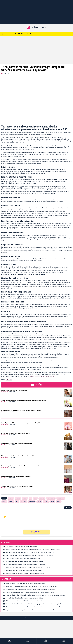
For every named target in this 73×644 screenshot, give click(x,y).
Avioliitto (11, 498)
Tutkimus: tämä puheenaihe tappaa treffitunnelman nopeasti (17, 486)
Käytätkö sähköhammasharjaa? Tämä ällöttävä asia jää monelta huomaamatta (30, 610)
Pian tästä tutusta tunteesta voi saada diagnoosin (14, 390)
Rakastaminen (61, 498)
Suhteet (39, 501)
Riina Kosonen (5, 392)
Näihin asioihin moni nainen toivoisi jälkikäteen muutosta (16, 476)
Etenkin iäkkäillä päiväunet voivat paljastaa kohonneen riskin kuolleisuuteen (30, 592)
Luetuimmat (7, 579)
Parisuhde (42, 498)
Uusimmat (7, 542)
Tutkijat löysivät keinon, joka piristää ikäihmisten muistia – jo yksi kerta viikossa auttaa (24, 400)
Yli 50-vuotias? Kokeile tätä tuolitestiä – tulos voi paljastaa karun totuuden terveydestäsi (34, 604)
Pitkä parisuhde (51, 498)
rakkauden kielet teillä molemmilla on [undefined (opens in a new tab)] (42, 376)
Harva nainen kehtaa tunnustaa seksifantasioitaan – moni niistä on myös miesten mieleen (34, 607)
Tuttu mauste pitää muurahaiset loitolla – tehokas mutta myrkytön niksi (20, 466)
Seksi (17, 501)
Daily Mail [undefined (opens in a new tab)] (9, 379)
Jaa (68, 508)
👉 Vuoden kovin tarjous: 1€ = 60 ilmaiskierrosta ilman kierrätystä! (19, 34)
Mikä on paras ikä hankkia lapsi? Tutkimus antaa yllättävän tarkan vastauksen (30, 589)
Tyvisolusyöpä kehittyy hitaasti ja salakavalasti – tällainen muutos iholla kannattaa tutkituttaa (35, 595)
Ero (30, 498)
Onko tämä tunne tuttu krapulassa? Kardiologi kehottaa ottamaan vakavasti (21, 410)
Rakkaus (4, 501)
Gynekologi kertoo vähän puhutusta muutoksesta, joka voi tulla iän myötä (21, 423)
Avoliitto (25, 498)
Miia (2, 74)
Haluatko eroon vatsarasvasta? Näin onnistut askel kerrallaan (25, 601)
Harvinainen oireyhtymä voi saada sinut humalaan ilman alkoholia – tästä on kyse (31, 586)
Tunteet (52, 501)
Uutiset (59, 501)
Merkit (35, 498)
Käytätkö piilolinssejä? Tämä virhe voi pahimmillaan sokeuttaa (25, 583)
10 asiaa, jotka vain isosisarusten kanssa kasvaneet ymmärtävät (18, 456)
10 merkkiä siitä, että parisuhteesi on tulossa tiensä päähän (17, 443)
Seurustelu (24, 501)
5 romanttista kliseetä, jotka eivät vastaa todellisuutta (16, 433)
